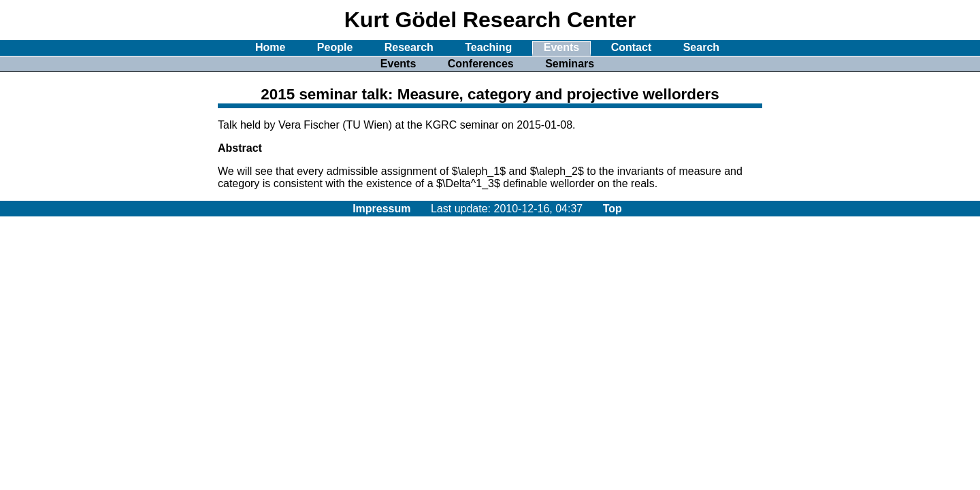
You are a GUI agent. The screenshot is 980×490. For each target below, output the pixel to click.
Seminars (570, 64)
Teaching (488, 47)
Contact (632, 47)
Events (561, 47)
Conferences (481, 64)
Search (701, 47)
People (335, 47)
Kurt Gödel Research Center (490, 20)
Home (270, 47)
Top (612, 209)
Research (409, 47)
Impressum (381, 209)
